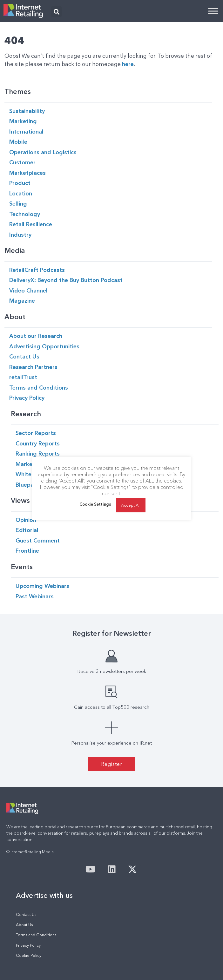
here (128, 64)
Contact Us (26, 914)
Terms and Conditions (36, 935)
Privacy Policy (28, 945)
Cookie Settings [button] (95, 504)
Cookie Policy (29, 955)
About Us (24, 925)
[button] (56, 12)
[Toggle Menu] (213, 11)
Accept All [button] (131, 505)
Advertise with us (44, 895)
